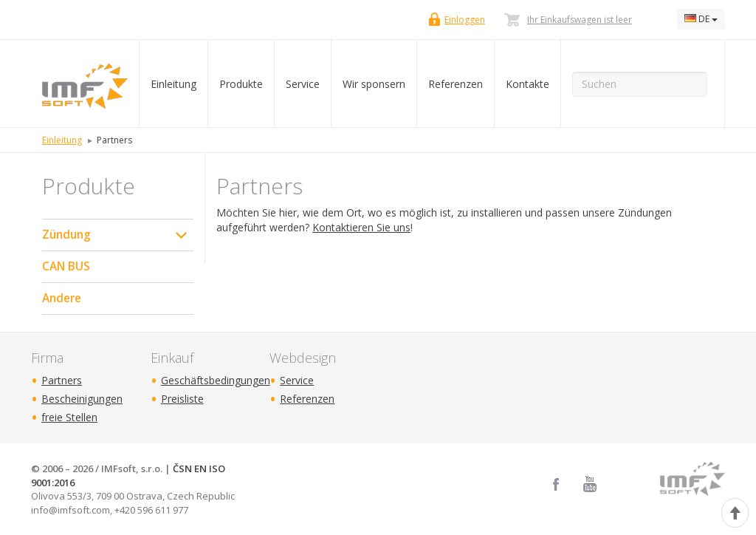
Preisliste (182, 399)
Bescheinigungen (82, 399)
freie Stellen (69, 417)
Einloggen (465, 20)
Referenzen (456, 84)
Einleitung (173, 84)
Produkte (241, 84)
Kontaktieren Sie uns (361, 227)
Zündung (66, 235)
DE (701, 19)
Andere (62, 298)
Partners (62, 380)
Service (303, 84)
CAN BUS (66, 266)
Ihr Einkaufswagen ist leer (580, 20)
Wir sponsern (374, 84)
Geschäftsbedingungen (216, 380)
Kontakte (528, 84)
